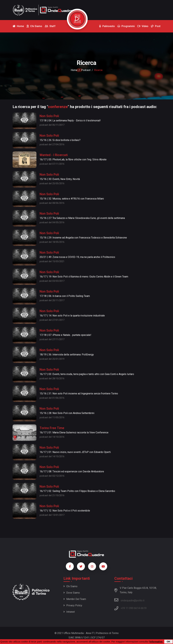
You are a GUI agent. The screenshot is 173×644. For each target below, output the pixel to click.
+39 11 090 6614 (130, 608)
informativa (156, 642)
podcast (86, 70)
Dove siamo (72, 593)
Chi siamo (70, 586)
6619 (144, 608)
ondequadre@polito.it (129, 600)
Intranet (69, 612)
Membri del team (75, 599)
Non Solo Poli (49, 116)
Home (74, 70)
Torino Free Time (52, 428)
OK (168, 642)
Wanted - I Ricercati (54, 155)
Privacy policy (73, 605)
